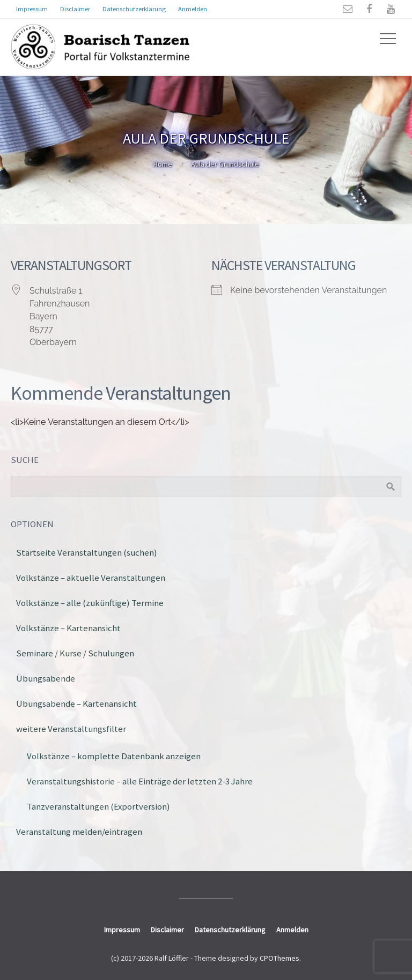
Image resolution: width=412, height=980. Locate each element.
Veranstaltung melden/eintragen (79, 832)
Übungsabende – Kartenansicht (76, 704)
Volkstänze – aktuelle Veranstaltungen (91, 578)
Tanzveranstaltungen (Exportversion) (98, 806)
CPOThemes (279, 958)
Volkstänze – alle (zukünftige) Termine (90, 603)
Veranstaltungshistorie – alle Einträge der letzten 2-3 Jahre (140, 781)
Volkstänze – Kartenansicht (68, 628)
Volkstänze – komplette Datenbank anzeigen (114, 756)
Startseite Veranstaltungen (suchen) (87, 552)
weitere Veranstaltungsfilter (71, 729)
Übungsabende (46, 678)
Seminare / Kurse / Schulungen (75, 653)
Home (163, 164)
